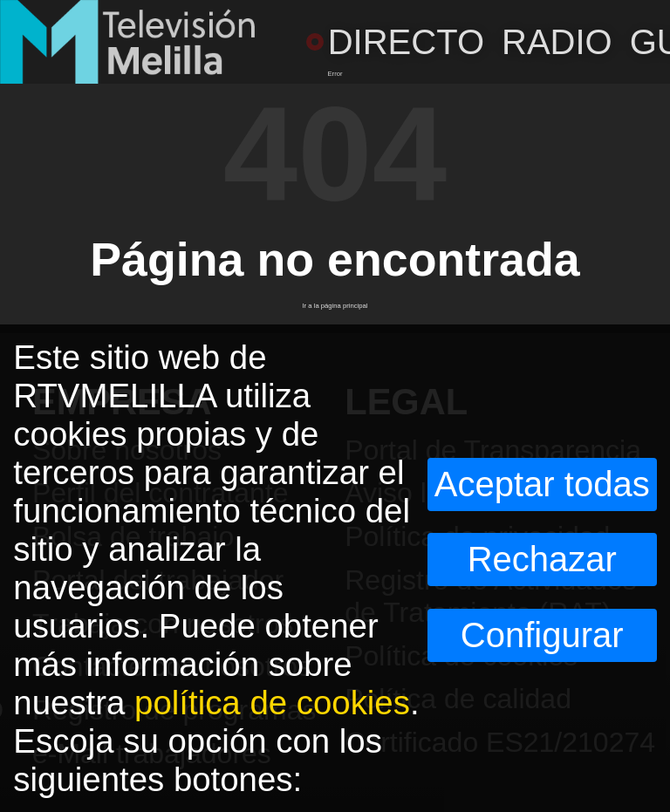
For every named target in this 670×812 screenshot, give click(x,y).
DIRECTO (395, 42)
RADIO (557, 42)
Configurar (542, 635)
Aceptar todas (542, 484)
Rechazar (542, 559)
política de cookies (272, 703)
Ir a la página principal (335, 306)
